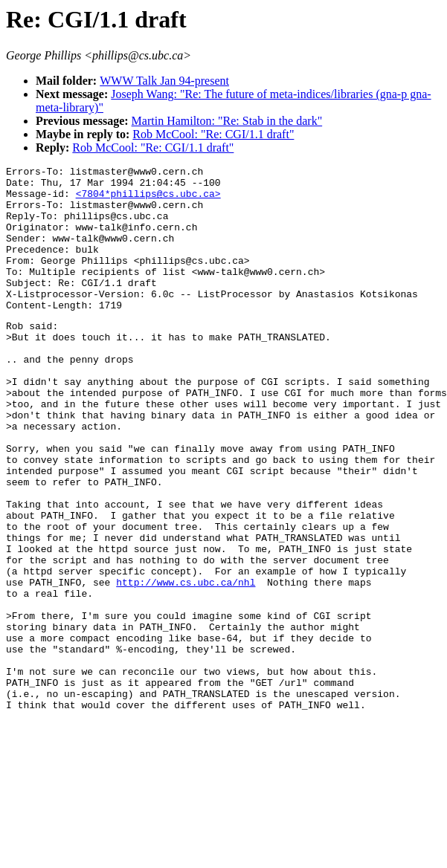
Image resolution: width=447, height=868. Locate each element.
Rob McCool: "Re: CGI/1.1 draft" (213, 134)
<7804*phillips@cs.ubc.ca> (148, 200)
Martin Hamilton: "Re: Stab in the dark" (227, 121)
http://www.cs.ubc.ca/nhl (186, 664)
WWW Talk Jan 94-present (164, 81)
